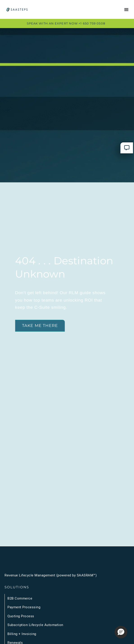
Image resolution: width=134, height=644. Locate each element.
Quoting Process (21, 616)
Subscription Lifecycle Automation (35, 625)
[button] (121, 632)
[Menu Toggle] (126, 9)
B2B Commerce (20, 598)
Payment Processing (24, 607)
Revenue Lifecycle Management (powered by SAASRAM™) (51, 575)
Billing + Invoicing (22, 634)
